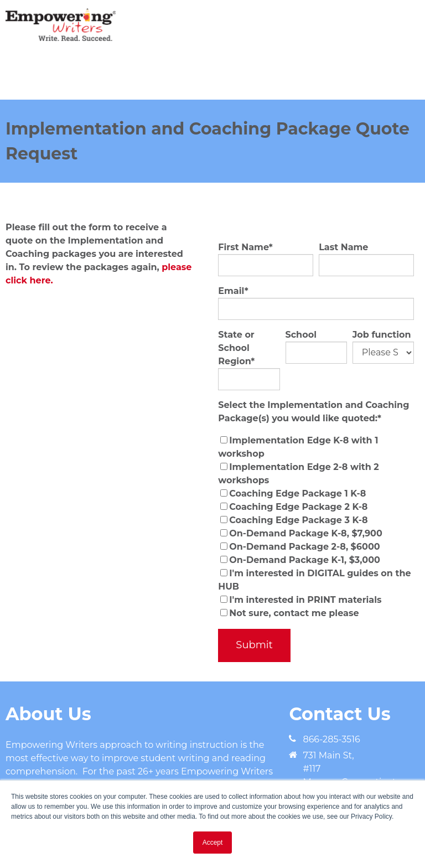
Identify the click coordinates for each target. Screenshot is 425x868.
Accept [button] (213, 843)
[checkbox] (316, 527)
